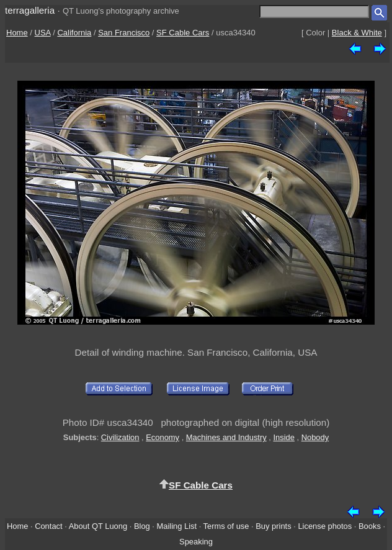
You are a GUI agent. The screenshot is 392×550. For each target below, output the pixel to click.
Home (17, 33)
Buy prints (273, 526)
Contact (48, 526)
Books (370, 526)
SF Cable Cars (183, 33)
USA (43, 33)
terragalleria (30, 10)
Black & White (357, 33)
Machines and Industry (226, 437)
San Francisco (124, 33)
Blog (142, 526)
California (74, 33)
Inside (283, 437)
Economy (163, 437)
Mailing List (177, 526)
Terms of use (226, 526)
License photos (325, 526)
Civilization (120, 437)
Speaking (196, 542)
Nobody (315, 437)
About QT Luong (98, 526)
